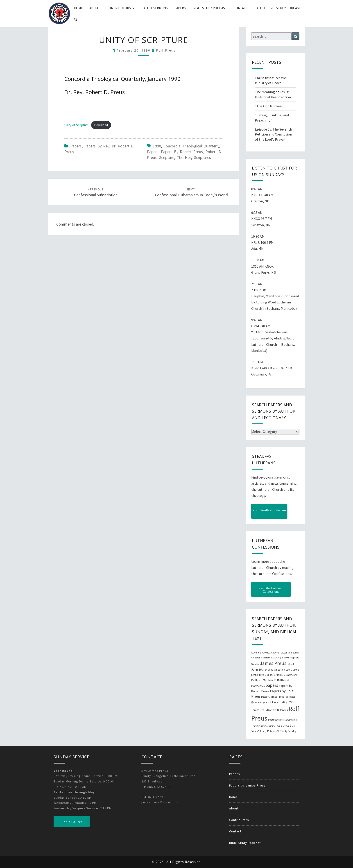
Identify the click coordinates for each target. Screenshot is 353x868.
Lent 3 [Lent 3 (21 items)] (255, 675)
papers (153, 152)
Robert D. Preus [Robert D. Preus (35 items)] (277, 710)
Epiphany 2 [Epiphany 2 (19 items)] (277, 658)
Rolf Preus (166, 50)
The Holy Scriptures (194, 157)
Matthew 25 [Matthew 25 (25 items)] (258, 686)
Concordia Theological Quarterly (191, 146)
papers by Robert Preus (182, 152)
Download (101, 125)
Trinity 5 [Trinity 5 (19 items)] (255, 731)
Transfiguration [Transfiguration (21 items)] (259, 726)
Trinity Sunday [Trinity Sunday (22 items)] (288, 731)
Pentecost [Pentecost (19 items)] (290, 697)
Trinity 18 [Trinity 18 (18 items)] (275, 731)
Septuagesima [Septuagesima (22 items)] (276, 720)
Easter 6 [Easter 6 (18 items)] (267, 658)
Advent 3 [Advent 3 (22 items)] (276, 653)
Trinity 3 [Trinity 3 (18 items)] (290, 726)
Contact (241, 8)
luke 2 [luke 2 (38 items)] (262, 675)
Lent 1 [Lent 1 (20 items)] (289, 670)
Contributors (119, 8)
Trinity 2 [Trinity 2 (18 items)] (281, 726)
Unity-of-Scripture (77, 125)
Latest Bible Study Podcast (278, 8)
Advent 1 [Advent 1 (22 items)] (256, 653)
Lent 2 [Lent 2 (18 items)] (296, 670)
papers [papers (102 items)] (272, 685)
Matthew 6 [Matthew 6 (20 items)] (257, 680)
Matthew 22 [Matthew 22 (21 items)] (283, 680)
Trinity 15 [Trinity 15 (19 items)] (265, 731)
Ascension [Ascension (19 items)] (287, 653)
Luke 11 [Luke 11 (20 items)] (271, 675)
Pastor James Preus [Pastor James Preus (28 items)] (273, 696)
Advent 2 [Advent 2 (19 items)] (266, 653)
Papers (180, 8)
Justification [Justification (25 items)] (278, 670)
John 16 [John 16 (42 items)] (256, 669)
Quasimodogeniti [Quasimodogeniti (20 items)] (260, 702)
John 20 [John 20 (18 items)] (266, 670)
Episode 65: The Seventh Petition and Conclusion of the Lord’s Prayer (273, 134)
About (95, 8)
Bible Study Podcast (210, 8)
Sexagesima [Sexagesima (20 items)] (291, 720)
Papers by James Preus (247, 785)
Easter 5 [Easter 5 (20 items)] (258, 658)
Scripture (167, 157)
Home (78, 8)
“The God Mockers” (270, 106)
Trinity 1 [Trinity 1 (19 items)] (272, 726)
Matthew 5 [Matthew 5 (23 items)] (291, 675)
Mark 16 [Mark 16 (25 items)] (280, 675)
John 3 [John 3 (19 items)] (290, 664)
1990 (157, 146)
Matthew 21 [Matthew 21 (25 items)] (270, 680)
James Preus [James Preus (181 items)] (273, 663)
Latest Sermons (155, 8)
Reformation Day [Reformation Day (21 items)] (278, 702)
